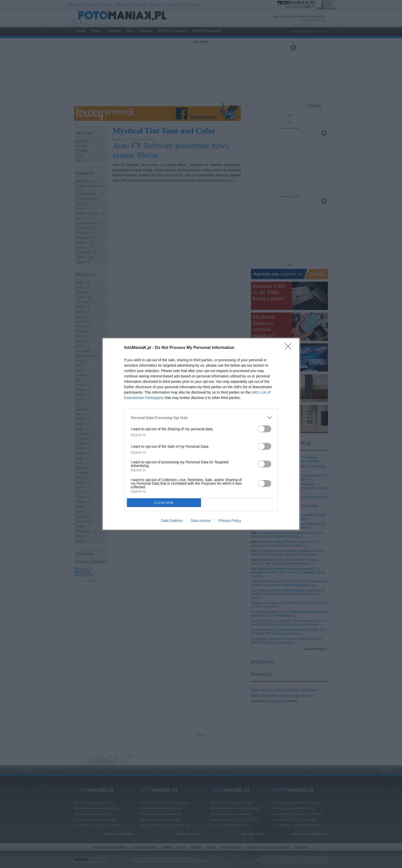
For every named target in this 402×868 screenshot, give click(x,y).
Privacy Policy (230, 521)
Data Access (201, 521)
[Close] (290, 348)
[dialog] (201, 434)
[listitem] (201, 418)
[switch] (265, 429)
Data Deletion (172, 521)
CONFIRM (164, 503)
